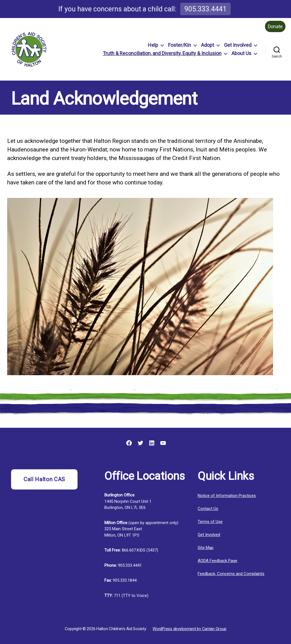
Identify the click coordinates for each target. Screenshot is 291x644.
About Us (241, 53)
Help (153, 45)
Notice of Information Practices (227, 496)
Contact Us (208, 509)
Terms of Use (210, 522)
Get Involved (238, 45)
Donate (275, 26)
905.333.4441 (205, 9)
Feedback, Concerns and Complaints (231, 574)
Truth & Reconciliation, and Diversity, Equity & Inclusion (162, 53)
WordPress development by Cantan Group (189, 629)
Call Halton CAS (44, 479)
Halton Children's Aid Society (121, 629)
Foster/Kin (180, 45)
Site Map (206, 548)
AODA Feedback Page (217, 561)
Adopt (208, 45)
